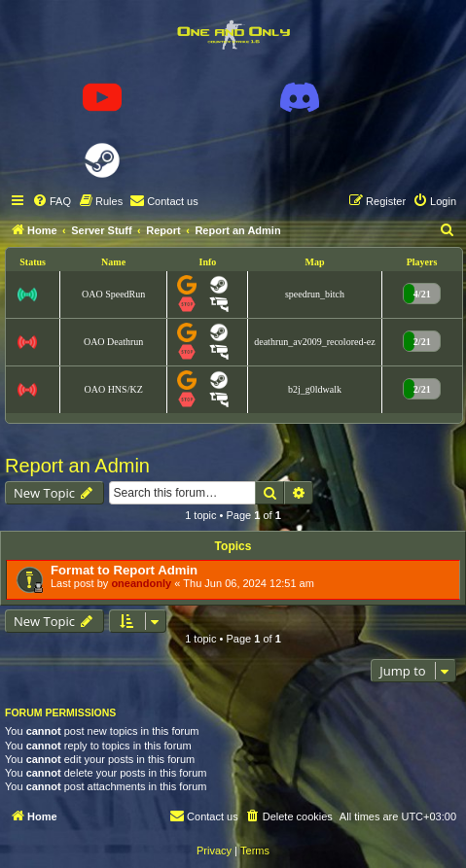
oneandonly (141, 583)
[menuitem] (52, 201)
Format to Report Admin (124, 570)
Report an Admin (77, 466)
